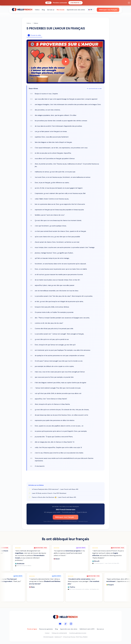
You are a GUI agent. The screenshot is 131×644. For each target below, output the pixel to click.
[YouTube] (60, 624)
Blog (43, 10)
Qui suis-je (51, 10)
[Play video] (66, 62)
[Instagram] (71, 624)
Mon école (61, 10)
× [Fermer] (129, 3)
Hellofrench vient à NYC (87, 629)
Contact (47, 633)
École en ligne (32, 629)
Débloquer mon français (108, 10)
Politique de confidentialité (59, 633)
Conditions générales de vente (78, 633)
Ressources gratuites (46, 629)
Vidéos (37, 10)
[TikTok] (66, 624)
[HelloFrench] (22, 10)
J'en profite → (76, 3)
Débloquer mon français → (65, 517)
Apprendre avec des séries (76, 10)
